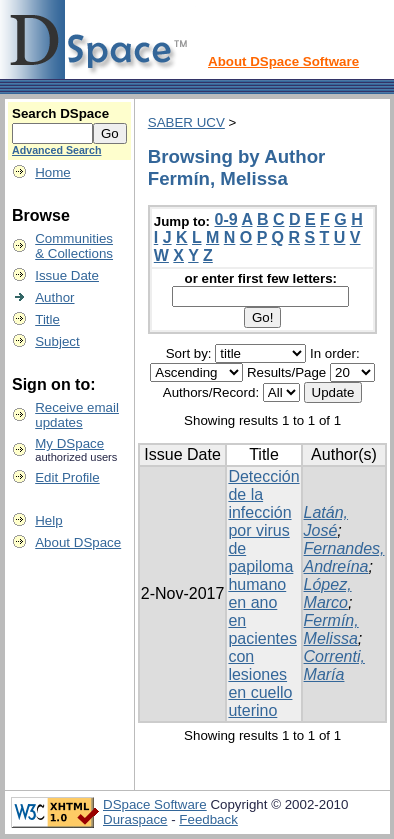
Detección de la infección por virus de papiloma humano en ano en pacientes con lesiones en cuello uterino (263, 593)
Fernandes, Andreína (344, 557)
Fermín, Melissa (331, 629)
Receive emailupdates (77, 415)
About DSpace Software (283, 61)
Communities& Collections (74, 246)
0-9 (226, 219)
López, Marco (328, 593)
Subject (57, 341)
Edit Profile (67, 477)
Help (48, 520)
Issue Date (67, 275)
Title (47, 319)
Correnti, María (334, 665)
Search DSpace (60, 113)
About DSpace (78, 542)
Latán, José (326, 521)
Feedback (208, 819)
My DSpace (69, 443)
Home (53, 172)
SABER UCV (186, 122)
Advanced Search (56, 150)
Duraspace (135, 819)
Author (54, 297)
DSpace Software (155, 804)
